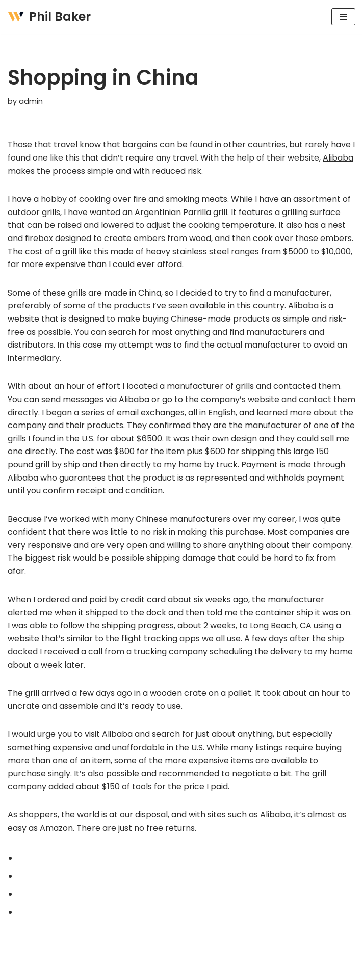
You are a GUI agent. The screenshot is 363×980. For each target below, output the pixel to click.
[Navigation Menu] (343, 17)
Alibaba (338, 158)
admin (31, 101)
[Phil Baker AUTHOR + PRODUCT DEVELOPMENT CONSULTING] (49, 17)
